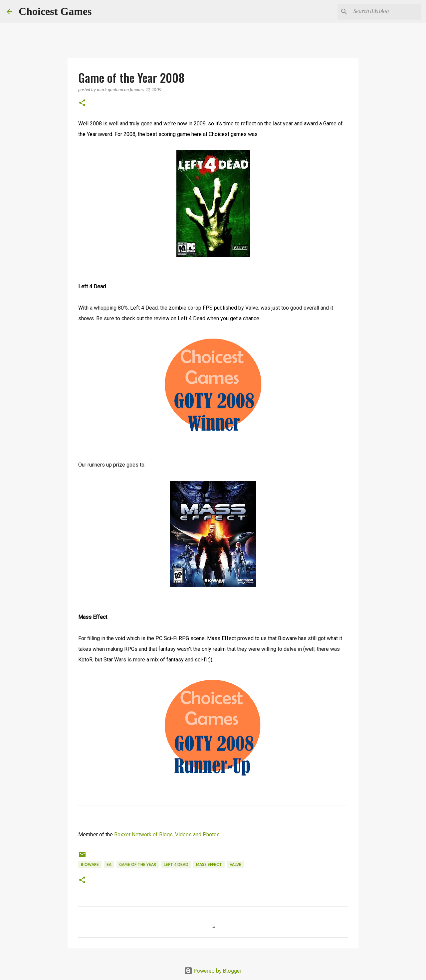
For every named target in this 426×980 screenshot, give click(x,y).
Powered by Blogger (213, 971)
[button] (82, 103)
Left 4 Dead (176, 864)
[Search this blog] (386, 12)
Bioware (90, 864)
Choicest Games (55, 11)
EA (109, 864)
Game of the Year (138, 864)
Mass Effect (209, 864)
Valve (235, 864)
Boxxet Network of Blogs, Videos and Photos (167, 835)
